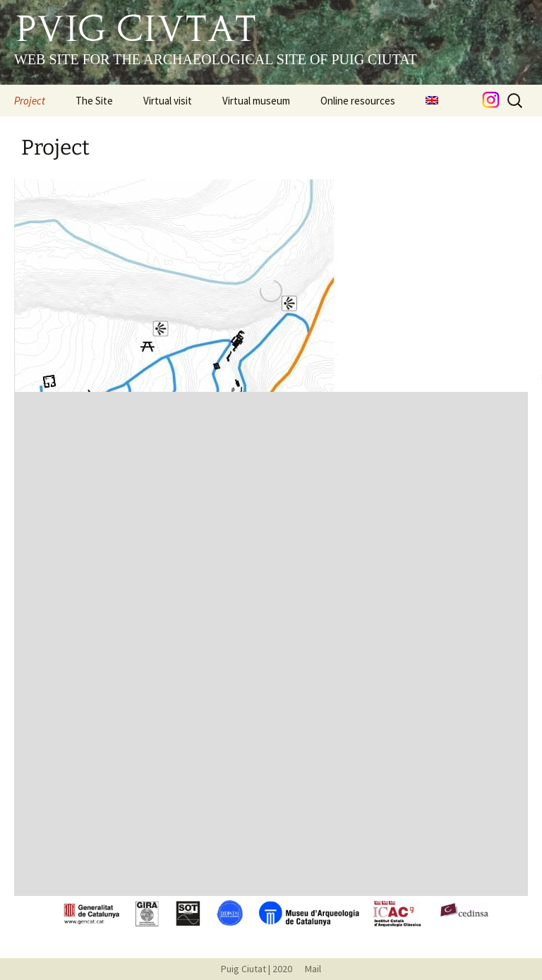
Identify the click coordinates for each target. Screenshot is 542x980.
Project (30, 101)
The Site (94, 101)
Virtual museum (256, 101)
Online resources (358, 101)
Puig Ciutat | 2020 (257, 969)
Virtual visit (168, 101)
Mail (308, 969)
